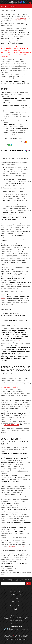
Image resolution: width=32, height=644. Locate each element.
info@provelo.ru (20, 18)
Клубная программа (11, 638)
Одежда (16, 599)
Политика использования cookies (16, 640)
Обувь (16, 602)
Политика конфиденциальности (16, 636)
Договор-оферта (23, 637)
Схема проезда (8, 635)
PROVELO (13, 2)
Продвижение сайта (16, 626)
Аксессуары (16, 606)
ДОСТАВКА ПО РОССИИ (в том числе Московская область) (16, 371)
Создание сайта (16, 624)
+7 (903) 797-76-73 (19, 20)
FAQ (25, 638)
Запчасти (16, 595)
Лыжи (16, 609)
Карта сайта (18, 635)
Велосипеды (16, 591)
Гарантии (20, 638)
